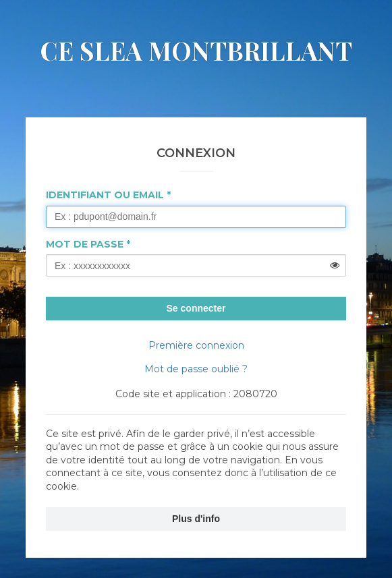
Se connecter (196, 308)
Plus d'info (196, 519)
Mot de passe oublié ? (196, 369)
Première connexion (196, 345)
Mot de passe (85, 244)
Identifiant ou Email (105, 195)
